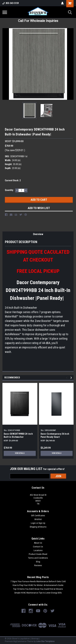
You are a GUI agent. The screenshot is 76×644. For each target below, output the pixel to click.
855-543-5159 (11, 3)
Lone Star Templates (45, 641)
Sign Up (42, 523)
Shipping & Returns (38, 527)
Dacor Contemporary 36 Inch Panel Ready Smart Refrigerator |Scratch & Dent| (55, 437)
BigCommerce (20, 641)
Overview (38, 234)
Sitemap (35, 639)
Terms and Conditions (38, 558)
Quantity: (9, 190)
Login (33, 523)
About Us (38, 543)
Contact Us (38, 547)
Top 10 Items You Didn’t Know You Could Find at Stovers (38, 589)
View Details (20, 453)
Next (72, 378)
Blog (38, 562)
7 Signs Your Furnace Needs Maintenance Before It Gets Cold (38, 582)
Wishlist (38, 519)
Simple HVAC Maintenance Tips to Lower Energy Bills (38, 593)
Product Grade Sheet (38, 554)
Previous (67, 378)
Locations (38, 550)
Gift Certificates (38, 516)
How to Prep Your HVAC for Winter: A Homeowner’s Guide (38, 585)
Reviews (38, 565)
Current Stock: (13, 180)
